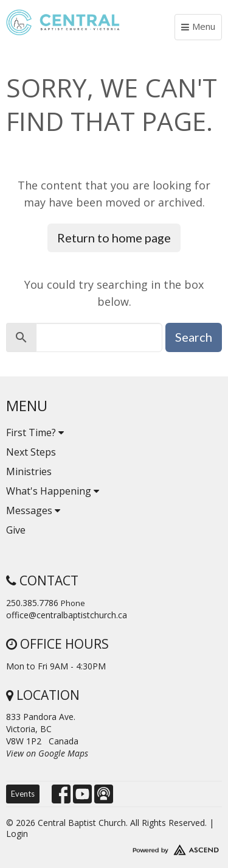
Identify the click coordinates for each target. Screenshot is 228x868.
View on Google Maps (47, 753)
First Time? (35, 432)
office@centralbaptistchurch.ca (67, 615)
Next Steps (31, 452)
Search (194, 337)
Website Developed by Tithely (114, 847)
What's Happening (53, 491)
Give (16, 530)
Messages (33, 510)
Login (17, 834)
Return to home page (114, 238)
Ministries (29, 471)
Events (23, 794)
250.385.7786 (32, 603)
